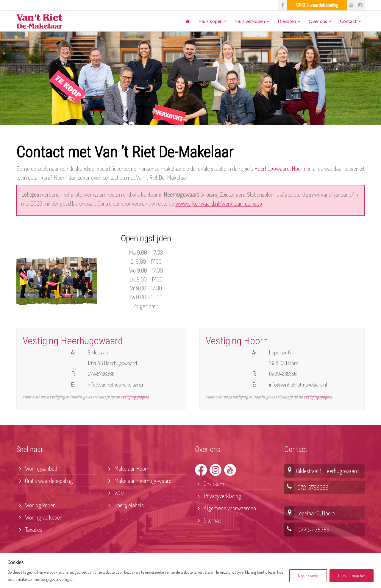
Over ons (318, 21)
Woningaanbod (37, 468)
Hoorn (298, 168)
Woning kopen (36, 505)
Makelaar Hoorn (128, 468)
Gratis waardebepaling (45, 481)
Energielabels (125, 505)
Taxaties (29, 529)
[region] (190, 571)
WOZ (115, 493)
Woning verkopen (39, 517)
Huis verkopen (250, 21)
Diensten (287, 21)
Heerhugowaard (272, 168)
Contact (348, 21)
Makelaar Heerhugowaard (139, 481)
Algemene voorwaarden (225, 508)
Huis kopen (211, 21)
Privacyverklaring (218, 496)
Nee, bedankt (308, 576)
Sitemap (208, 520)
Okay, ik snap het (352, 576)
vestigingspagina (135, 397)
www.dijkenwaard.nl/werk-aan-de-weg (219, 203)
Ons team (210, 484)
